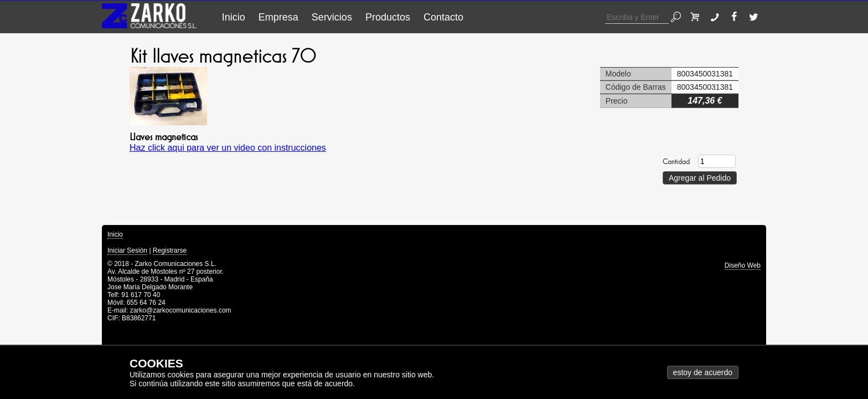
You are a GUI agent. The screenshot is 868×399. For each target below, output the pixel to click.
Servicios (332, 17)
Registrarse (170, 250)
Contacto (443, 17)
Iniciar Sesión (127, 250)
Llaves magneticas (164, 137)
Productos (388, 17)
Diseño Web (743, 265)
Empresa (278, 17)
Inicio (234, 17)
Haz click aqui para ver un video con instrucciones (228, 148)
